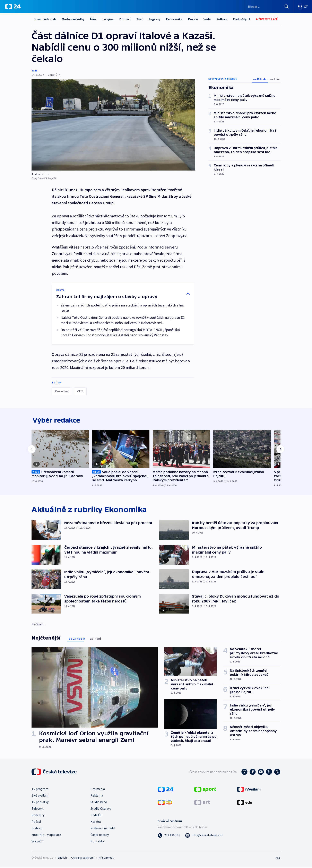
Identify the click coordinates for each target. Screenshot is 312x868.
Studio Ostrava (101, 810)
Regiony (154, 19)
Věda (207, 19)
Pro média (98, 790)
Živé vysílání (40, 797)
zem (34, 70)
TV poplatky (40, 803)
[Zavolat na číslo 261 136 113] (169, 836)
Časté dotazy (100, 836)
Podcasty (38, 816)
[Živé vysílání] (267, 19)
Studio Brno (99, 803)
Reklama (97, 797)
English (62, 859)
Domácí (125, 19)
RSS (278, 859)
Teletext (38, 810)
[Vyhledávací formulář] (269, 7)
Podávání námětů (103, 830)
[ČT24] (13, 7)
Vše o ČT (37, 843)
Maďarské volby (73, 19)
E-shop (37, 830)
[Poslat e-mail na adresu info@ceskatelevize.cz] (204, 836)
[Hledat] (287, 7)
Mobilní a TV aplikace (46, 836)
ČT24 (80, 391)
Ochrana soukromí (83, 859)
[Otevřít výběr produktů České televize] (303, 7)
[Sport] (246, 19)
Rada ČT (96, 816)
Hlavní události (45, 19)
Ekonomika (174, 19)
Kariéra (96, 823)
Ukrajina (108, 19)
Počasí (193, 19)
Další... (221, 19)
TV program (40, 790)
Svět (140, 19)
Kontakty (97, 843)
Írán (93, 19)
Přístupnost (106, 859)
